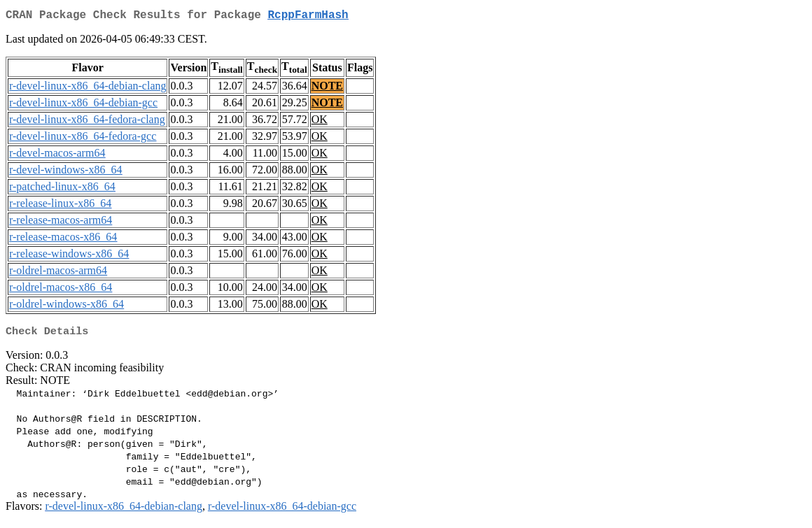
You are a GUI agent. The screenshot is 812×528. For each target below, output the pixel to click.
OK (320, 122)
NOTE (327, 88)
